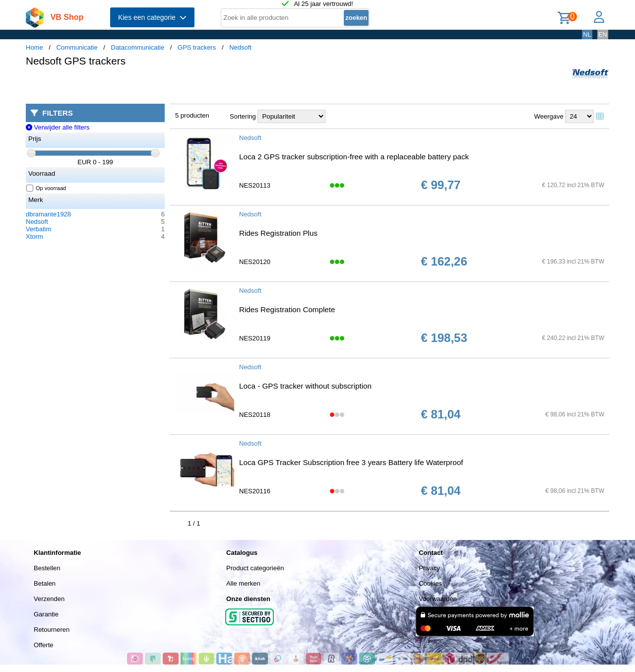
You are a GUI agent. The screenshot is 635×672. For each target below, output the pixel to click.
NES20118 (255, 415)
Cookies (430, 583)
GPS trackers (197, 47)
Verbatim (38, 229)
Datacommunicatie (138, 47)
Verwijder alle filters (58, 127)
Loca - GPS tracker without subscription (305, 386)
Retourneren (52, 630)
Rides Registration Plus (278, 233)
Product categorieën (255, 568)
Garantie (46, 614)
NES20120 (255, 262)
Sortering (243, 116)
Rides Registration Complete (287, 309)
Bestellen (47, 568)
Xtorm (34, 236)
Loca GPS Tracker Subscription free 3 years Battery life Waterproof (351, 462)
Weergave (549, 116)
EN (603, 34)
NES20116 (255, 491)
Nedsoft (240, 47)
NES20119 (255, 338)
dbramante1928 (48, 214)
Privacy (429, 568)
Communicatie (77, 47)
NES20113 (255, 185)
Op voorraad (46, 188)
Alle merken (243, 583)
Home (34, 47)
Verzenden (49, 599)
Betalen (45, 583)
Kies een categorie (152, 17)
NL (587, 34)
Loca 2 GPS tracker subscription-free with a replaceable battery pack (354, 157)
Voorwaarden (438, 599)
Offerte (44, 645)
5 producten (192, 115)
